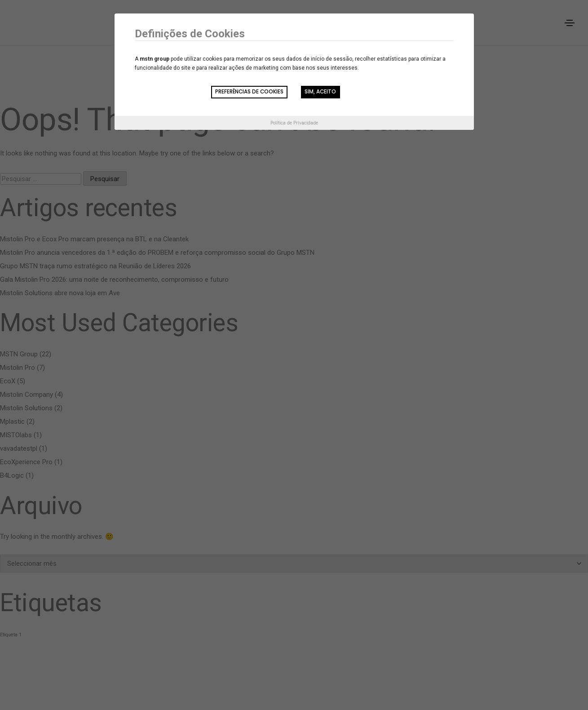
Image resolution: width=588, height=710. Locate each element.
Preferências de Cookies (247, 92)
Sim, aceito (322, 92)
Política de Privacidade (294, 123)
